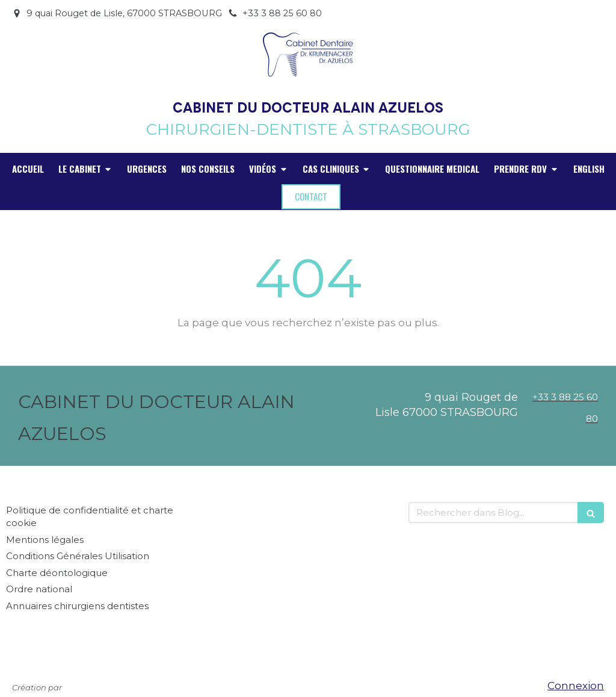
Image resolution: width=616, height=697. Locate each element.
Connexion (576, 686)
